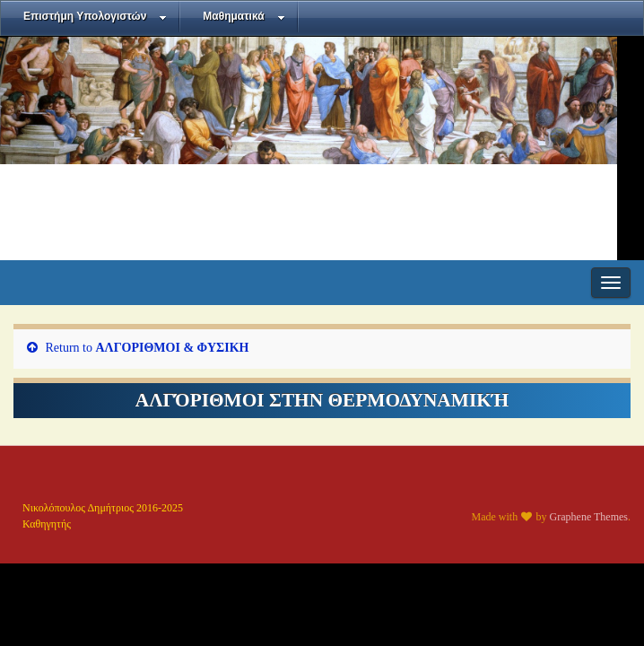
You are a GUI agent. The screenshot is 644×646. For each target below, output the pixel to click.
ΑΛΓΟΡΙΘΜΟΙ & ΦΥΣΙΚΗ (173, 348)
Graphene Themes (589, 517)
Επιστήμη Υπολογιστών (95, 16)
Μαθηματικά (244, 16)
